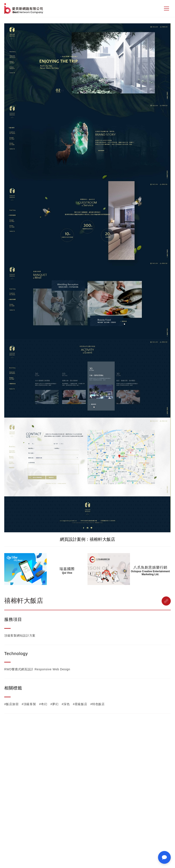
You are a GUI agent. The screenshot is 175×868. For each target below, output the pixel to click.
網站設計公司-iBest (24, 8)
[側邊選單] (167, 8)
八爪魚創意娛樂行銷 (150, 567)
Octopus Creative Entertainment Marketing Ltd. (150, 573)
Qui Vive (67, 573)
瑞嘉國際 (67, 569)
